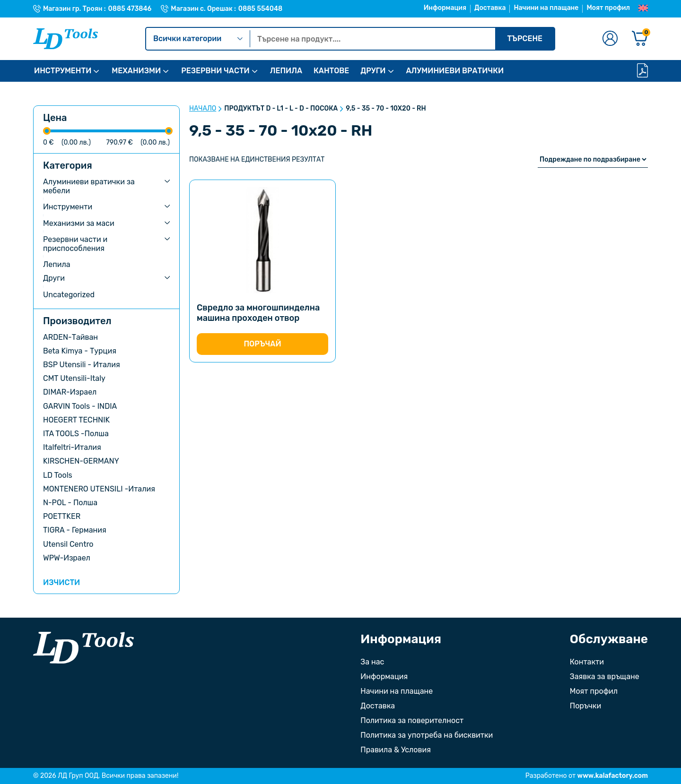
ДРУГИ (373, 71)
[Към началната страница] (83, 648)
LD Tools (58, 475)
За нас (372, 662)
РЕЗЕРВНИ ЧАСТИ (215, 71)
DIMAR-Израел (70, 392)
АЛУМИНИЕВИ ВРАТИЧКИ (455, 71)
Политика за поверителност (412, 720)
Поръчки (585, 706)
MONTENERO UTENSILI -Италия (99, 489)
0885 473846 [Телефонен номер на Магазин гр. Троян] (130, 9)
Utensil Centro (68, 544)
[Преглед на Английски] (643, 9)
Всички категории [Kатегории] (198, 39)
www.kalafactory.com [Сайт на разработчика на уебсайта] (613, 776)
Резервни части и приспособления (75, 244)
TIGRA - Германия (75, 530)
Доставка (490, 8)
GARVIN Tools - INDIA (80, 406)
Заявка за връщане (605, 676)
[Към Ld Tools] (65, 39)
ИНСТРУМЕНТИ (63, 71)
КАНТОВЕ (331, 71)
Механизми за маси (79, 223)
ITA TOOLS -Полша (76, 434)
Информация (445, 8)
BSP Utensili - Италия (82, 365)
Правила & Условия (396, 750)
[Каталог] (642, 71)
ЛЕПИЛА (286, 71)
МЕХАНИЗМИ (136, 71)
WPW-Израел (67, 558)
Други (54, 278)
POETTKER (62, 516)
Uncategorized (69, 295)
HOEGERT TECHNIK (76, 420)
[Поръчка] (593, 159)
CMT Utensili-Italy (74, 378)
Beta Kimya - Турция (80, 351)
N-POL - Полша (70, 503)
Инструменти (68, 207)
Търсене (525, 39)
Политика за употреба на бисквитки (427, 735)
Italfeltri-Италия (72, 447)
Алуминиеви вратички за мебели (89, 186)
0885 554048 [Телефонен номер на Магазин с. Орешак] (260, 9)
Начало (203, 109)
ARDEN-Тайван (70, 337)
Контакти (587, 662)
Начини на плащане (546, 8)
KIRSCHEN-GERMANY (81, 461)
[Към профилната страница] (610, 39)
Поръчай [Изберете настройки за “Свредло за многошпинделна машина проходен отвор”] (262, 344)
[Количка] (640, 39)
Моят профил (608, 8)
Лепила (57, 264)
